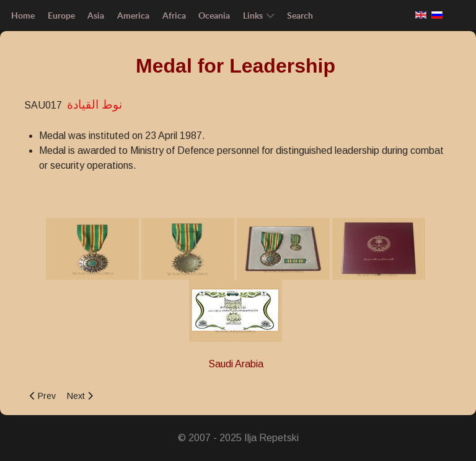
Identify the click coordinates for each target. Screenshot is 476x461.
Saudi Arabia (236, 364)
